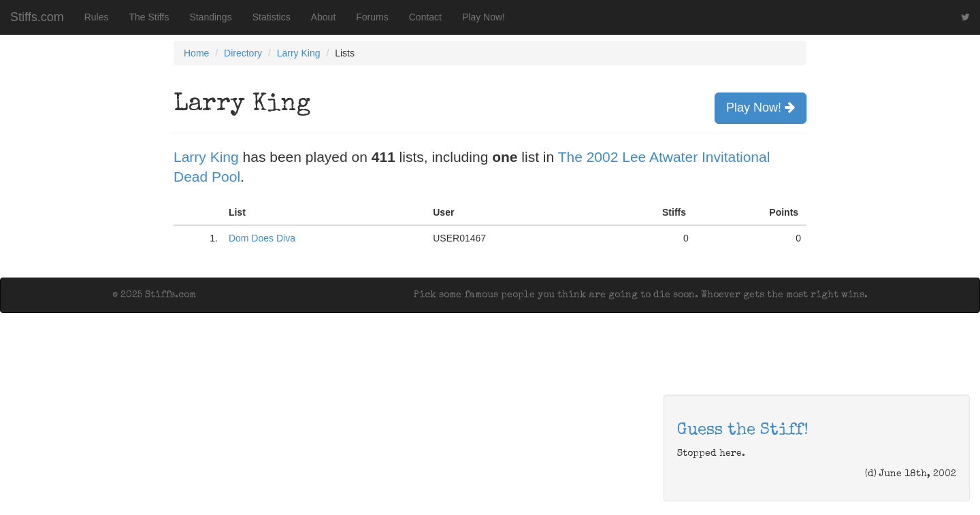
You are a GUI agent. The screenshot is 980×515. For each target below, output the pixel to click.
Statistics (272, 17)
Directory (243, 53)
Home (196, 53)
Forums (372, 17)
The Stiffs (149, 17)
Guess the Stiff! (743, 431)
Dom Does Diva (262, 238)
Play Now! (484, 17)
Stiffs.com (37, 17)
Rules (97, 17)
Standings (210, 17)
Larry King (299, 53)
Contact (425, 17)
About (324, 17)
